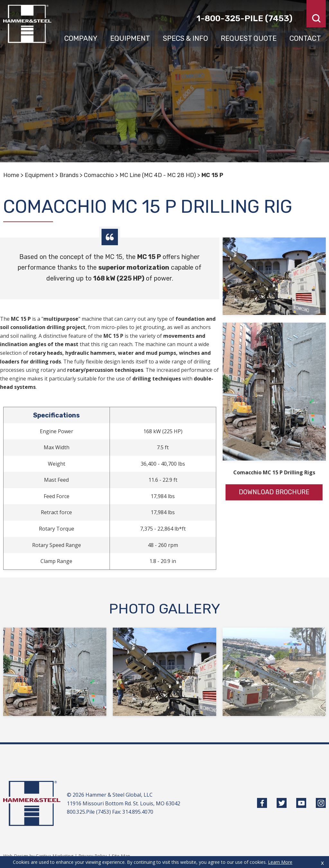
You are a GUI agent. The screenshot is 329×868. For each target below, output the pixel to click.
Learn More (280, 862)
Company (82, 38)
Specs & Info (186, 38)
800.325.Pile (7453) (89, 812)
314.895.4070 (138, 812)
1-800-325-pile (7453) (244, 18)
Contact (306, 38)
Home (11, 175)
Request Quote (249, 38)
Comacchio (99, 175)
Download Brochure (274, 492)
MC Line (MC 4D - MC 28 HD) (158, 175)
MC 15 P (212, 175)
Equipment (131, 38)
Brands (69, 175)
